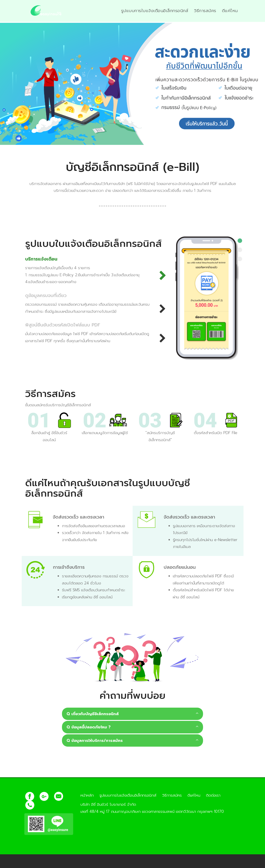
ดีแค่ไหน (230, 11)
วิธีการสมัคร (205, 11)
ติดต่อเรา (213, 795)
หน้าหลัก (87, 795)
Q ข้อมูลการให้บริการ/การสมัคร (132, 740)
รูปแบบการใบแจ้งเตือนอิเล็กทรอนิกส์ (155, 11)
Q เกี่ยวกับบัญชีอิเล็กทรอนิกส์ (132, 714)
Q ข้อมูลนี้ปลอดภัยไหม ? (132, 727)
